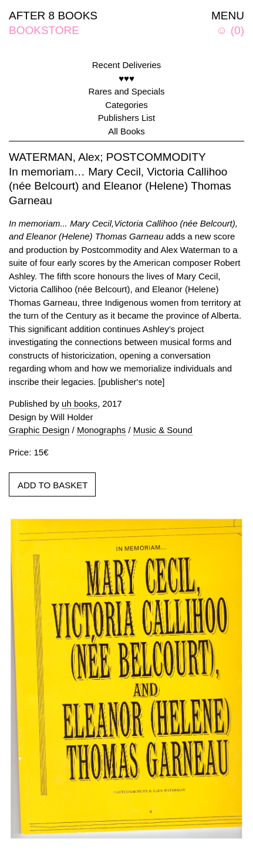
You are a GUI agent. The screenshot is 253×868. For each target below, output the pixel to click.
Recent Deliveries (127, 65)
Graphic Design (39, 430)
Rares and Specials (126, 91)
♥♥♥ (126, 78)
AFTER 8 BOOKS (53, 16)
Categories (126, 105)
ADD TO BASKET (53, 485)
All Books (126, 131)
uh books (80, 403)
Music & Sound (163, 430)
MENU (228, 16)
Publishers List (127, 118)
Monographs (101, 430)
